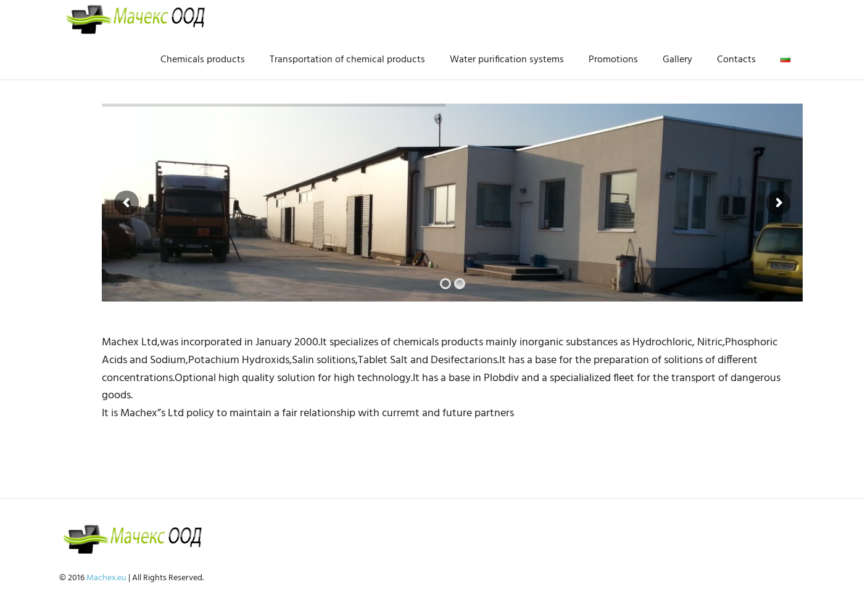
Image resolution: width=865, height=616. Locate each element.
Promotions (613, 60)
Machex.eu (106, 578)
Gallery (677, 60)
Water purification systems (507, 60)
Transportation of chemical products (347, 60)
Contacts (736, 60)
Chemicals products (203, 60)
